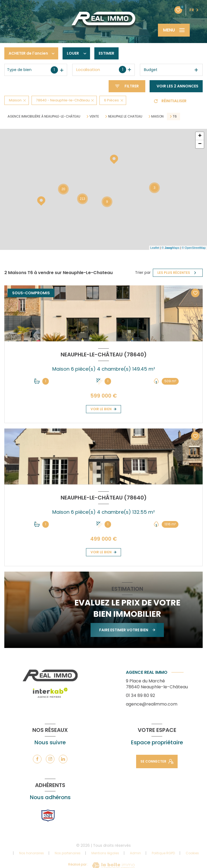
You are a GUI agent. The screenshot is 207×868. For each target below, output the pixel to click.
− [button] (200, 144)
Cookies (192, 853)
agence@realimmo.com (152, 704)
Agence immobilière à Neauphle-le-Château (44, 116)
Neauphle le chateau (125, 116)
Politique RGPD (163, 853)
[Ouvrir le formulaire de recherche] (127, 86)
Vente (94, 116)
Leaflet (155, 248)
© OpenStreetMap (194, 248)
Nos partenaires (68, 853)
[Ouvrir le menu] (174, 30)
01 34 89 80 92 (140, 695)
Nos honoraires (32, 853)
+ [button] (200, 136)
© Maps (171, 248)
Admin (135, 853)
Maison (157, 116)
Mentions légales (105, 853)
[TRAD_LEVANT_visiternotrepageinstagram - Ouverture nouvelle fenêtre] (50, 759)
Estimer (106, 53)
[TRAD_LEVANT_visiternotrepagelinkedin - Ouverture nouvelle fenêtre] (63, 759)
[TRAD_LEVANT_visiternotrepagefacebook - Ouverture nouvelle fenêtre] (37, 759)
